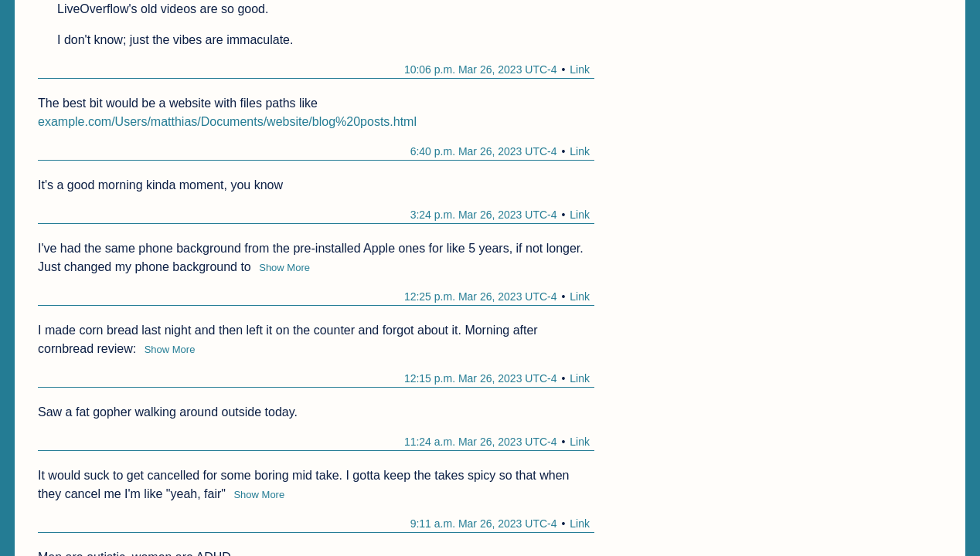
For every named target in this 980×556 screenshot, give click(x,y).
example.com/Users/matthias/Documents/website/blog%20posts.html (227, 122)
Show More (284, 268)
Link (580, 69)
